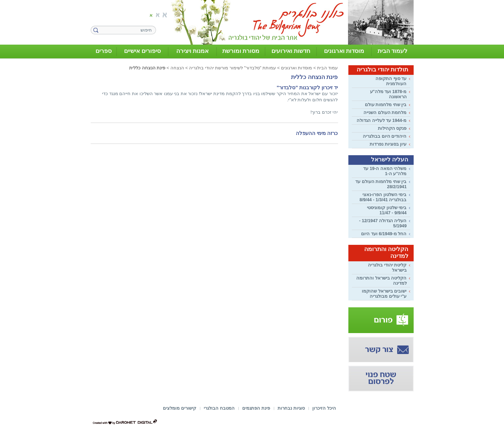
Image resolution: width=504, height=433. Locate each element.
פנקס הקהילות (392, 128)
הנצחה (177, 68)
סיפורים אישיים (142, 51)
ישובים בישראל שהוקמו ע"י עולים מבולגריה (384, 294)
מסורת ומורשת (241, 51)
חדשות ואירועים (291, 51)
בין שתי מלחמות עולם (386, 105)
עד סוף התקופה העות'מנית (391, 81)
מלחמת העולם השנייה (385, 112)
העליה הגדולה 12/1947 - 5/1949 (383, 223)
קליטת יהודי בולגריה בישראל (387, 267)
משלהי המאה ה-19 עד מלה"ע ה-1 (385, 171)
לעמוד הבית (393, 51)
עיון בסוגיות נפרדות (388, 144)
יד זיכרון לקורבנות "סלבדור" (307, 88)
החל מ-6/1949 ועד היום (384, 234)
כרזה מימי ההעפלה (317, 133)
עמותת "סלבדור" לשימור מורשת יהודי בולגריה (232, 68)
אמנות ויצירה (193, 51)
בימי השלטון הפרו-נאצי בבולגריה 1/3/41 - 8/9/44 (383, 197)
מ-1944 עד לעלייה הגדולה (382, 120)
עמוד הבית (328, 68)
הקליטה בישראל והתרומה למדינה (381, 281)
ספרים (104, 51)
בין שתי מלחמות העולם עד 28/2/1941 (381, 184)
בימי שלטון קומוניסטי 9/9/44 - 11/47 (387, 210)
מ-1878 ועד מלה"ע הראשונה (388, 94)
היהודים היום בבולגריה (385, 136)
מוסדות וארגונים (344, 51)
